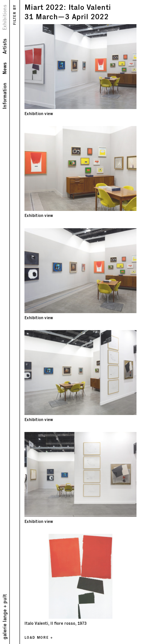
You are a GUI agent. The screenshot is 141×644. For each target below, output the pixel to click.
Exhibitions (4, 17)
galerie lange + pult (4, 617)
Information (4, 96)
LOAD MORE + (39, 637)
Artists (4, 46)
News (4, 68)
